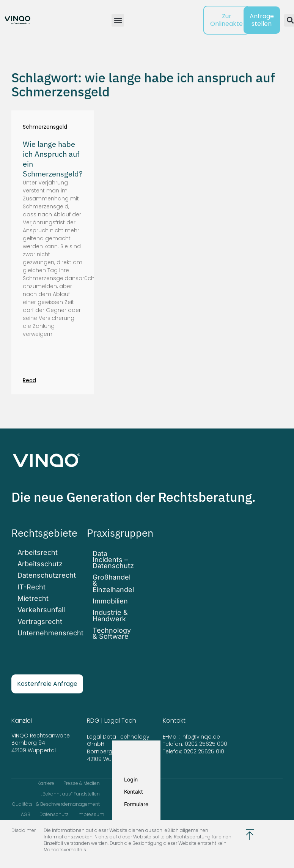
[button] (118, 20)
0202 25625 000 (206, 740)
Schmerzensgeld (45, 127)
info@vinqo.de (201, 733)
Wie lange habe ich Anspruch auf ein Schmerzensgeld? (53, 159)
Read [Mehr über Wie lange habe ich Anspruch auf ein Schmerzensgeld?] (29, 380)
